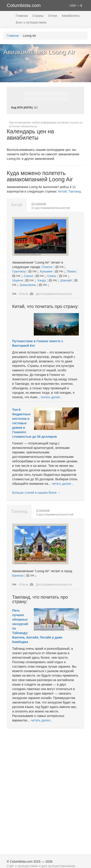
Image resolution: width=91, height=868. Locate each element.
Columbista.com (24, 5)
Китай (62, 191)
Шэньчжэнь (28, 285)
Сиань (52, 276)
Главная (22, 16)
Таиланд (75, 191)
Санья (28, 276)
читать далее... (52, 397)
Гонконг (47, 267)
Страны (38, 16)
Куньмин (46, 271)
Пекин (71, 271)
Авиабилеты (71, 16)
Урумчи (17, 280)
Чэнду (42, 280)
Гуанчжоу (19, 271)
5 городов (43, 510)
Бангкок (18, 576)
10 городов (39, 204)
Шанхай (66, 280)
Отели (52, 16)
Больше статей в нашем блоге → (36, 493)
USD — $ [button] (76, 5)
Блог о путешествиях (31, 22)
